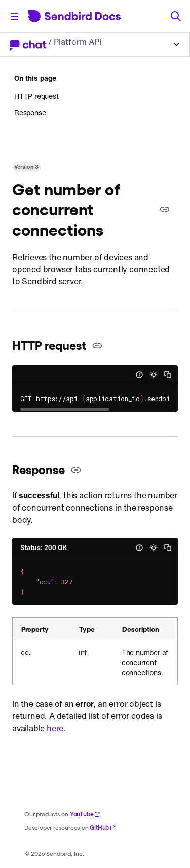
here (55, 728)
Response (30, 112)
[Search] (176, 16)
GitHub (103, 828)
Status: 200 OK (44, 548)
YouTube (85, 814)
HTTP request (36, 96)
